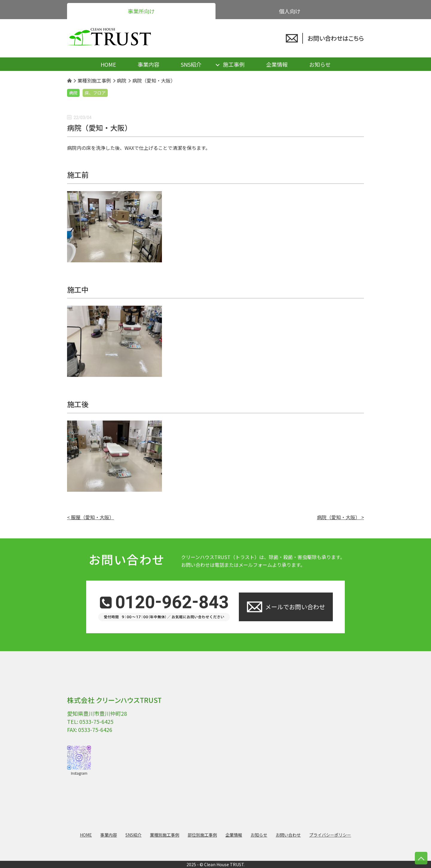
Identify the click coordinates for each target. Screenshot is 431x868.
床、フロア (95, 93)
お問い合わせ (288, 835)
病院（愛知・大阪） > (340, 517)
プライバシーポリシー (330, 835)
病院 (73, 93)
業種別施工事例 (165, 835)
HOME (108, 64)
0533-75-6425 (96, 721)
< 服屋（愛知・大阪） (91, 517)
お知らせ (320, 64)
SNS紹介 (191, 64)
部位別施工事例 (202, 835)
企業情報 (277, 64)
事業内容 (148, 64)
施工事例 (234, 64)
